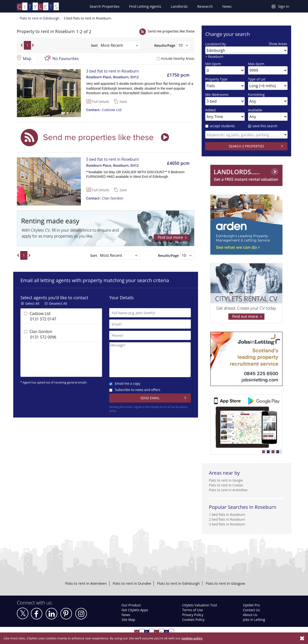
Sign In (280, 6)
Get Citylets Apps (135, 610)
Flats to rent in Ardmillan (228, 490)
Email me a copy (125, 383)
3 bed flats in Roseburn (227, 524)
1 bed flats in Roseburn (227, 515)
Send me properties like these (171, 31)
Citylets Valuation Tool (199, 605)
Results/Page (165, 45)
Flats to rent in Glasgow (225, 583)
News (227, 6)
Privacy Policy (193, 615)
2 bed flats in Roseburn (227, 519)
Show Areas (278, 44)
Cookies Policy (193, 620)
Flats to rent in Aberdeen (86, 583)
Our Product (131, 605)
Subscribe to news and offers (135, 390)
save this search (265, 126)
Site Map (128, 620)
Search (104, 6)
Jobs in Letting (254, 620)
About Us (250, 615)
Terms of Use (192, 610)
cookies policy (192, 638)
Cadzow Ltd (104, 110)
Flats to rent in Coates (226, 485)
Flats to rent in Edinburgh (40, 18)
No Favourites (66, 58)
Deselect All (58, 303)
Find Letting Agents (145, 6)
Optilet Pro (252, 605)
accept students (220, 126)
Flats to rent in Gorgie (226, 480)
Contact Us (252, 610)
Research (205, 6)
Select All (32, 303)
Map (27, 58)
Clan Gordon (105, 198)
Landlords (179, 6)
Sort (94, 45)
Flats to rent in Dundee (132, 583)
